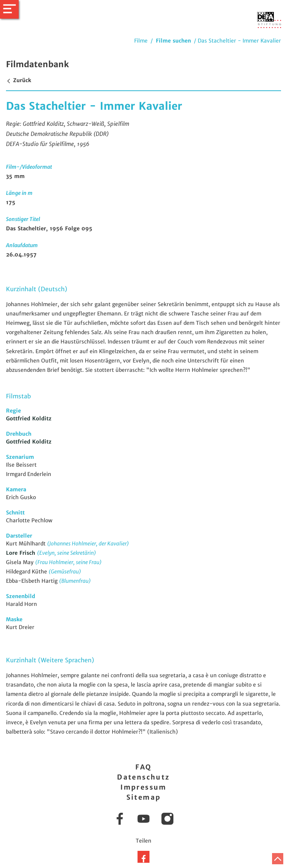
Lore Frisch (21, 553)
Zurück (18, 80)
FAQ (143, 767)
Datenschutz (143, 777)
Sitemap (144, 797)
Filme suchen (173, 41)
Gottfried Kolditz (29, 419)
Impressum (143, 787)
